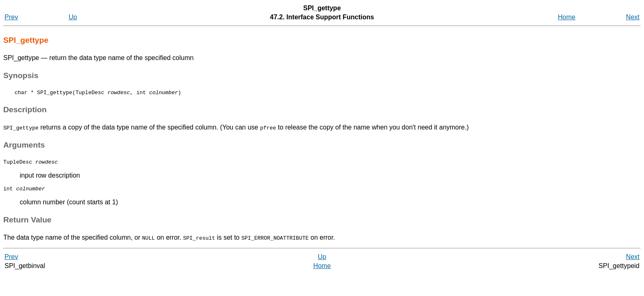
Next (633, 17)
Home (567, 17)
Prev (11, 17)
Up (73, 17)
